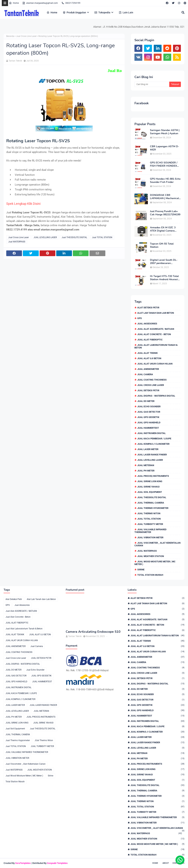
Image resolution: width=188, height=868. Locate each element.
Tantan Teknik (15, 61)
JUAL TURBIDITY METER (150, 524)
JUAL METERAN (146, 465)
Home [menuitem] (52, 12)
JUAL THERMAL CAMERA (151, 503)
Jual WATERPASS (17, 242)
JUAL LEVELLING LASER (45, 237)
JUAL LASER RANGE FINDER (152, 455)
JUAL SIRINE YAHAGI (148, 487)
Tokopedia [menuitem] (102, 12)
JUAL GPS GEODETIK (148, 417)
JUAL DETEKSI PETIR (148, 390)
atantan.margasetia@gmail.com (40, 3)
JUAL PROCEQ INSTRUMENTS (153, 476)
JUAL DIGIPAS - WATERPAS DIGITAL (156, 396)
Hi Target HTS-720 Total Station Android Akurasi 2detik (164, 278)
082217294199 (71, 3)
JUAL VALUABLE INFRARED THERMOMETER (150, 531)
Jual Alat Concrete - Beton (154, 334)
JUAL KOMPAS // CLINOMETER (153, 444)
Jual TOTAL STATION (102, 237)
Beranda (10, 36)
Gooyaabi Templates (57, 863)
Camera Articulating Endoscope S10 (93, 632)
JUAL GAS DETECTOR (149, 412)
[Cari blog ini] (152, 84)
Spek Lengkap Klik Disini (24, 204)
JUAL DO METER (146, 401)
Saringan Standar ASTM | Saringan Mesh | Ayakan (165, 132)
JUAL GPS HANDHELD (149, 423)
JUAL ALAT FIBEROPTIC (150, 340)
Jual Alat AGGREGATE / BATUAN (156, 329)
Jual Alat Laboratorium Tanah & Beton (156, 346)
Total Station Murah (150, 575)
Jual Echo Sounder (149, 406)
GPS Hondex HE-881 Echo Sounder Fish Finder (165, 181)
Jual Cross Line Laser (26, 36)
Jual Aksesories (147, 324)
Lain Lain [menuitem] (126, 12)
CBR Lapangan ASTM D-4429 (165, 148)
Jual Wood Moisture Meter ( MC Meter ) (155, 563)
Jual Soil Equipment (150, 492)
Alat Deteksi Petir (148, 308)
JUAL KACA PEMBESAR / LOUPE (154, 439)
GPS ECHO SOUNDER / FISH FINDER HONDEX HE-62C (164, 164)
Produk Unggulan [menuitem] (74, 12)
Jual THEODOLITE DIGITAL (74, 237)
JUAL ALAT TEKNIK (147, 353)
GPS (140, 318)
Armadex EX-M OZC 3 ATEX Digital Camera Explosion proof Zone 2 (163, 229)
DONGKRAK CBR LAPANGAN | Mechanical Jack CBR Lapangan (164, 197)
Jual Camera (145, 374)
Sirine (141, 570)
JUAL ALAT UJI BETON (149, 358)
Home (14, 3)
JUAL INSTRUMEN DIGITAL (151, 433)
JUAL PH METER (146, 471)
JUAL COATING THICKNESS (152, 380)
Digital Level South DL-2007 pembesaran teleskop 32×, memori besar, (164, 262)
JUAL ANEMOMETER (148, 369)
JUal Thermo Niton (149, 513)
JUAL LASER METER (148, 449)
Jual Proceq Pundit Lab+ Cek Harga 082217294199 (165, 213)
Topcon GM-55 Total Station (162, 245)
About (166, 863)
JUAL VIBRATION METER (150, 537)
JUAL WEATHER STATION (151, 556)
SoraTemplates (23, 863)
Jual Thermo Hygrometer (153, 508)
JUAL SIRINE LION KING (150, 481)
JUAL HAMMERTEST (148, 428)
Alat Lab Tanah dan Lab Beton (156, 313)
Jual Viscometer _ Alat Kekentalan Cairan (157, 544)
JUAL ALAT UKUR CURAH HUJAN (155, 364)
